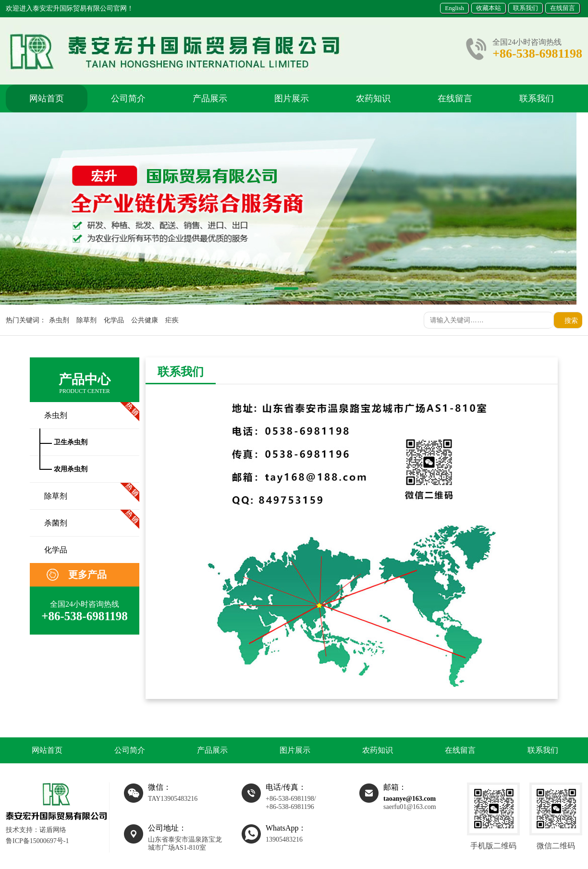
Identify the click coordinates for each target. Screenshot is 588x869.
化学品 (114, 320)
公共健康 (145, 320)
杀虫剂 (59, 320)
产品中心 (85, 384)
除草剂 (86, 320)
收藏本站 (489, 8)
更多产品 (87, 575)
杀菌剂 (56, 523)
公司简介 (128, 98)
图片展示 (292, 98)
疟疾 (172, 320)
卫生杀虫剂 (71, 442)
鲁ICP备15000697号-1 (37, 841)
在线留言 (563, 8)
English (454, 8)
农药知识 (373, 98)
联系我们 (526, 8)
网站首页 (47, 98)
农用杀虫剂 (71, 469)
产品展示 (210, 98)
